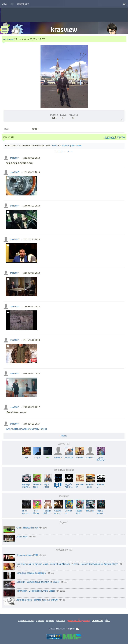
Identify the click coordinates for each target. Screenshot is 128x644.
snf (48, 457)
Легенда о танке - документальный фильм (37, 600)
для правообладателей (78, 621)
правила (40, 621)
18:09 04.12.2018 (32, 206)
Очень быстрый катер (27, 528)
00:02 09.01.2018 (32, 374)
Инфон (70, 629)
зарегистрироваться (72, 146)
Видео (64, 522)
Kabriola (80, 457)
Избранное (64, 550)
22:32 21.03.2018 (32, 239)
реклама (61, 621)
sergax (37, 457)
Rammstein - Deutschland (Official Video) (36, 591)
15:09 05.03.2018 (32, 307)
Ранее (64, 436)
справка (50, 621)
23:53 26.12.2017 (32, 407)
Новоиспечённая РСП (27, 555)
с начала (110, 137)
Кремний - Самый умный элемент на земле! (38, 582)
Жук (26, 457)
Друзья (64, 444)
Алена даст (22, 537)
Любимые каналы (64, 470)
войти (54, 146)
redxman (8, 39)
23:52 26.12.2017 (32, 424)
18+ (125, 4)
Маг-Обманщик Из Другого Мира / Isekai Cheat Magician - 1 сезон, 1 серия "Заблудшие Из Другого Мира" (67, 564)
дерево (121, 137)
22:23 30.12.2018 (32, 158)
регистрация (23, 4)
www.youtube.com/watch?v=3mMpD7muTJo (26, 429)
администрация (26, 621)
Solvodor (58, 457)
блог (108, 621)
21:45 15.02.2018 (32, 340)
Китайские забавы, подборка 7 (31, 573)
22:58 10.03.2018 (32, 273)
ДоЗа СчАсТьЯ (101, 458)
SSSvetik (69, 457)
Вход (4, 4)
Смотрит (64, 496)
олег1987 (14, 158)
